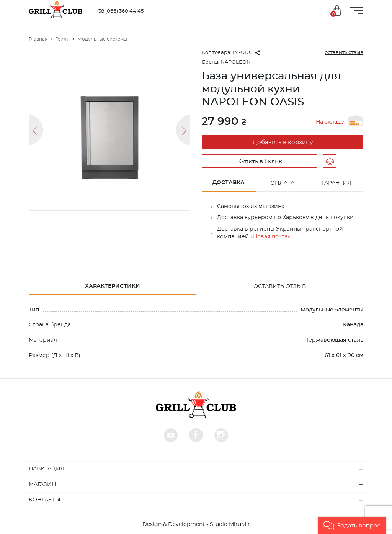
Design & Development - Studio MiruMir (196, 524)
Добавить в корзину (283, 142)
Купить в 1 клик (260, 161)
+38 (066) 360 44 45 (122, 11)
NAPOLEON (236, 62)
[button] (352, 525)
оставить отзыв (344, 53)
